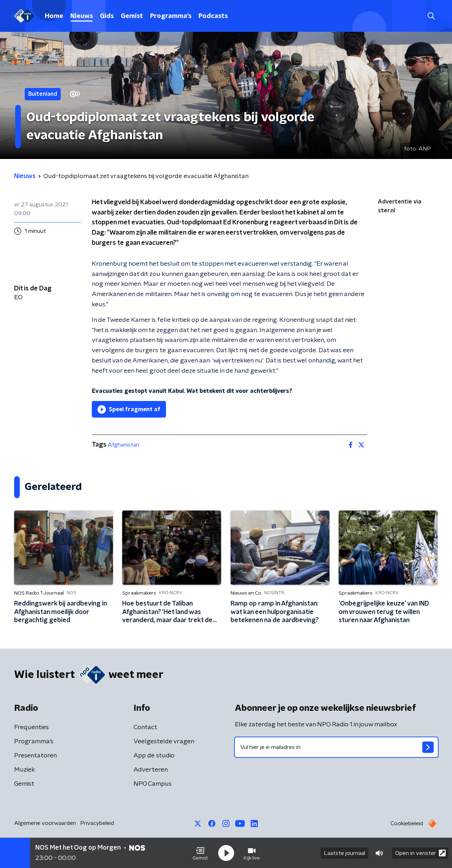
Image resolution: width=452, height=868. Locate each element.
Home (54, 16)
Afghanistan (123, 445)
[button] (200, 853)
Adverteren (151, 770)
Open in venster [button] (420, 853)
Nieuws (82, 16)
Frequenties (31, 727)
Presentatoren (35, 756)
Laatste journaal (344, 853)
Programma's (171, 16)
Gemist (132, 16)
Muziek (25, 770)
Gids (107, 16)
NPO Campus (153, 784)
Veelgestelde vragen (164, 742)
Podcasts (213, 16)
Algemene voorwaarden (45, 823)
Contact (145, 727)
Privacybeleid (97, 823)
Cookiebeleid (407, 823)
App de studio (154, 756)
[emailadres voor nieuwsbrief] (336, 747)
